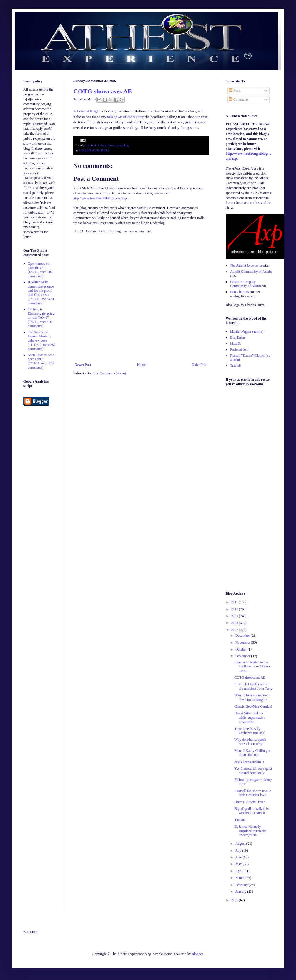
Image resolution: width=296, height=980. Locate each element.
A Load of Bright (86, 111)
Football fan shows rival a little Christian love (253, 793)
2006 (235, 900)
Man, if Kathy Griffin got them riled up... (252, 753)
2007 (235, 630)
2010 (235, 609)
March (240, 878)
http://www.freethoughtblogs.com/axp (100, 198)
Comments (239, 100)
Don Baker (238, 337)
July (239, 851)
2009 (235, 616)
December (243, 636)
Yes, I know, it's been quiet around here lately (253, 771)
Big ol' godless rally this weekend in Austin (251, 811)
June (239, 857)
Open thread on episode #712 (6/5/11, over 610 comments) (40, 270)
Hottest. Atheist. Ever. (250, 802)
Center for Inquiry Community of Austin (245, 284)
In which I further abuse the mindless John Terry (254, 686)
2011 (235, 602)
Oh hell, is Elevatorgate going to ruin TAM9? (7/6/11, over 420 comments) (41, 318)
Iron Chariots (239, 292)
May (239, 864)
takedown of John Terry (126, 117)
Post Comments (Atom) (109, 373)
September (243, 656)
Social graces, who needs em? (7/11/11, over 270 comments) (41, 361)
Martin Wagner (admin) (247, 332)
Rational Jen (239, 349)
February (242, 885)
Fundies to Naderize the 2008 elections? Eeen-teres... (252, 666)
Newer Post (83, 365)
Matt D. (235, 344)
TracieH (236, 366)
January (241, 892)
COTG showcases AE (103, 91)
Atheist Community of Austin (251, 272)
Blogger (197, 954)
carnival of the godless (100, 145)
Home (141, 365)
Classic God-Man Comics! (253, 706)
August (241, 844)
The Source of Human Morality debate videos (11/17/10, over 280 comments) (42, 341)
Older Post (199, 365)
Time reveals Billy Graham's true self (249, 731)
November (243, 643)
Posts (235, 91)
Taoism (240, 820)
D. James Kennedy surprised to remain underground (250, 831)
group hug (122, 145)
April (239, 871)
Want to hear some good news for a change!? (251, 697)
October (241, 649)
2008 (235, 623)
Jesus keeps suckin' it (249, 762)
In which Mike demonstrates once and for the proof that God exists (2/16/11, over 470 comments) (41, 293)
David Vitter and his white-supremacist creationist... (250, 717)
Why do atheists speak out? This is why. (250, 742)
